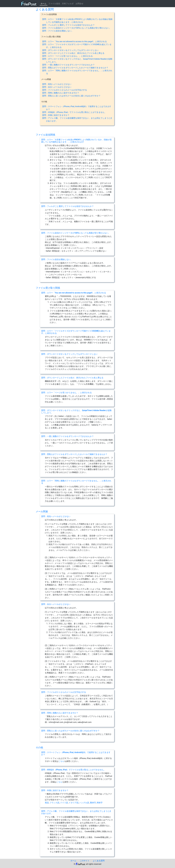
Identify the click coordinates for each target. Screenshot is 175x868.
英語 (47, 803)
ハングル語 (84, 803)
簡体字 (100, 803)
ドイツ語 (64, 803)
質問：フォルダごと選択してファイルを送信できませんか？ (68, 25)
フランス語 (54, 803)
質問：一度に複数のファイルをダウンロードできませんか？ (68, 65)
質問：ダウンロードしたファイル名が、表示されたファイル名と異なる (73, 53)
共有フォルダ (68, 4)
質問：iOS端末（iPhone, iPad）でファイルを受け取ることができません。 (74, 112)
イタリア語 (74, 803)
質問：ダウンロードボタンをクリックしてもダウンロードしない (70, 50)
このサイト (85, 861)
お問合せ (79, 4)
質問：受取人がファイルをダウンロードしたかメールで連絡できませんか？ (75, 68)
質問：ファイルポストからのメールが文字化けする (65, 90)
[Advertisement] (25, 44)
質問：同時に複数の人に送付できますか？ (61, 93)
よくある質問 (99, 861)
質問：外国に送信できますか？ (56, 115)
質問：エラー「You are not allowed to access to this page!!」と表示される (74, 41)
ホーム (44, 4)
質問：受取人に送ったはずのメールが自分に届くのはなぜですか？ (71, 96)
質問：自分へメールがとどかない (57, 87)
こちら (61, 761)
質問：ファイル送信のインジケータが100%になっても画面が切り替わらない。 (77, 28)
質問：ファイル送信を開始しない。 (58, 31)
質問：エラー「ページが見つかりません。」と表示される (67, 56)
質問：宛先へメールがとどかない (57, 84)
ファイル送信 (54, 4)
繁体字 (93, 803)
